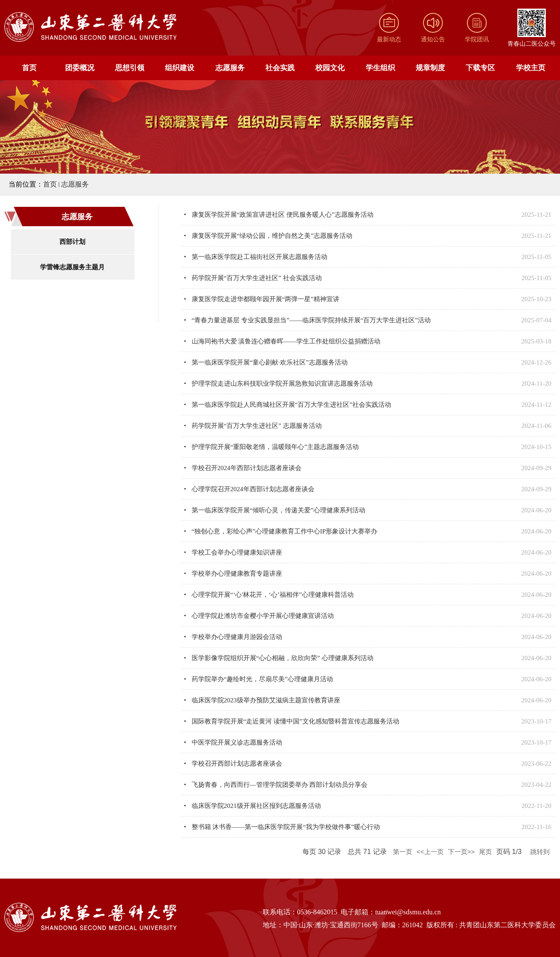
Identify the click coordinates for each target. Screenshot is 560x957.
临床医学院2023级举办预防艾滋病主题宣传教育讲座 (266, 700)
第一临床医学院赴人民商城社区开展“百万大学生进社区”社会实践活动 (291, 405)
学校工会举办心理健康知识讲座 (237, 552)
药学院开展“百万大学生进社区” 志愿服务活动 (257, 426)
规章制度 (430, 68)
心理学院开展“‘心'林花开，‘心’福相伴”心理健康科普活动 (273, 595)
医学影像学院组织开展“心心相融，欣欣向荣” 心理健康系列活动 (283, 658)
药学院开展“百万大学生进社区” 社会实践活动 (257, 278)
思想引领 (130, 68)
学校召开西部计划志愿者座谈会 (237, 764)
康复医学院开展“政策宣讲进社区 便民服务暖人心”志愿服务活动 (283, 215)
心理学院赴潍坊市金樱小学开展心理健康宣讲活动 (263, 616)
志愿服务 (230, 68)
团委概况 (80, 68)
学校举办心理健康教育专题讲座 (237, 574)
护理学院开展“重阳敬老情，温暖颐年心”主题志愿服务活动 (275, 447)
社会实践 (280, 68)
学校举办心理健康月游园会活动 (237, 637)
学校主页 (531, 68)
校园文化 (330, 68)
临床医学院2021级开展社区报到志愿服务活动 (256, 806)
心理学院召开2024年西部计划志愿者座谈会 (253, 489)
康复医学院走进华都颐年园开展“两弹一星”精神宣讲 (266, 299)
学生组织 (380, 68)
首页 (29, 68)
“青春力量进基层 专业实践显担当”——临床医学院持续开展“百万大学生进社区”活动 (311, 320)
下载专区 (480, 68)
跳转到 (541, 852)
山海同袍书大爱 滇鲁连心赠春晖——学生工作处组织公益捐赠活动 (286, 341)
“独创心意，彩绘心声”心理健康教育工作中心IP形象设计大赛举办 (285, 531)
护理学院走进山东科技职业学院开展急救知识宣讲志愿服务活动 (282, 383)
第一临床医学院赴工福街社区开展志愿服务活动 (260, 257)
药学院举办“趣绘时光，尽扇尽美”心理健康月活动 (262, 679)
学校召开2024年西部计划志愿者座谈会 (247, 468)
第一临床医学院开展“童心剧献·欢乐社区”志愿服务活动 (270, 362)
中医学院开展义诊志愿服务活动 (237, 742)
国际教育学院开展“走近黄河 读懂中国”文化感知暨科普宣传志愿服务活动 (296, 721)
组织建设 (180, 68)
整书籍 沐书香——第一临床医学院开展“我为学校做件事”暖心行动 (286, 827)
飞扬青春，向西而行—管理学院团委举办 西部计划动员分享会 (280, 785)
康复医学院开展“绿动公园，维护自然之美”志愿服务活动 (272, 236)
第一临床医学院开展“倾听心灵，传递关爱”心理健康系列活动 (278, 510)
